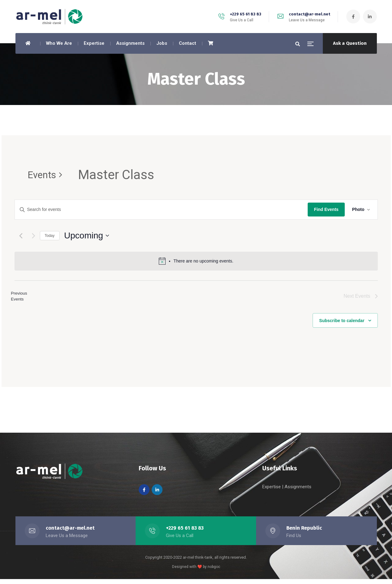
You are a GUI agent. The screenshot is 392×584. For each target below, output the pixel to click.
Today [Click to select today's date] (50, 236)
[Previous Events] (21, 236)
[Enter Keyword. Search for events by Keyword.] (161, 210)
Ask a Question (350, 43)
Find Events (326, 210)
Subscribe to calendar (342, 325)
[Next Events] (34, 236)
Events (47, 175)
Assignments (298, 492)
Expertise (272, 492)
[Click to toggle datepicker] (87, 236)
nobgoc (214, 572)
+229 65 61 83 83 (246, 14)
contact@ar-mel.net (310, 14)
